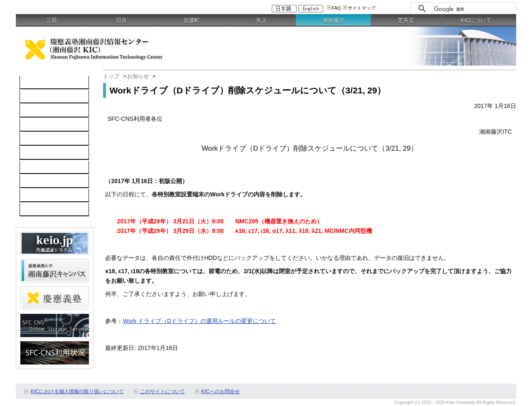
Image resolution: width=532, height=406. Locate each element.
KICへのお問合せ (220, 391)
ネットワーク (42, 111)
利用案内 (36, 167)
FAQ (336, 8)
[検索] (473, 9)
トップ (111, 76)
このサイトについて (163, 391)
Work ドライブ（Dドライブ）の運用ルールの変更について (199, 321)
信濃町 (191, 20)
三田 (52, 20)
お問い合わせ (42, 196)
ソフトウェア (42, 125)
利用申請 (36, 181)
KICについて (476, 20)
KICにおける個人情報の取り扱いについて (77, 391)
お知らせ (138, 76)
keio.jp (33, 139)
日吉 (121, 20)
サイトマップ (362, 8)
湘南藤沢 (333, 20)
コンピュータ (42, 97)
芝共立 (406, 20)
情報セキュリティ (47, 153)
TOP (30, 83)
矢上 (261, 20)
